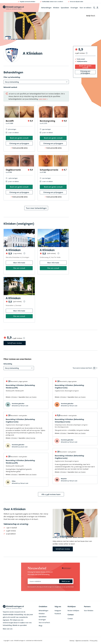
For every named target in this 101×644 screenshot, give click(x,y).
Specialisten (65, 8)
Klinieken (56, 8)
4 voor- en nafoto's (47, 133)
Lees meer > (43, 99)
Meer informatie (19, 263)
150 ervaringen (46, 178)
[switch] (85, 368)
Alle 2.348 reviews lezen (51, 494)
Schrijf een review (15, 343)
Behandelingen (46, 8)
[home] (13, 8)
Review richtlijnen (73, 610)
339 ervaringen (46, 129)
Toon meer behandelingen (36, 208)
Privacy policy (94, 640)
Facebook (58, 614)
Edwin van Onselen (31, 397)
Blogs (41, 625)
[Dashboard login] (97, 8)
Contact (70, 618)
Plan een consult (19, 268)
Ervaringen (74, 8)
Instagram (58, 610)
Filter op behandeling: (12, 77)
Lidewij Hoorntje (30, 438)
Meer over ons (8, 629)
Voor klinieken (89, 610)
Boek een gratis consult (19, 138)
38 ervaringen (12, 129)
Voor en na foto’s (44, 622)
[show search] (94, 8)
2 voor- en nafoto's (13, 133)
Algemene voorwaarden (82, 640)
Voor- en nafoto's (86, 8)
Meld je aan (66, 581)
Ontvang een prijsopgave (19, 143)
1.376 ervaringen (13, 178)
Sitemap (72, 640)
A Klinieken (14, 397)
